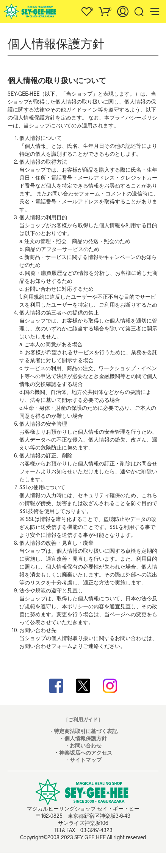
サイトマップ (86, 760)
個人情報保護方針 (86, 738)
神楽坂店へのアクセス (86, 753)
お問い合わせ (86, 745)
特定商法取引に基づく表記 (86, 731)
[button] (86, 9)
